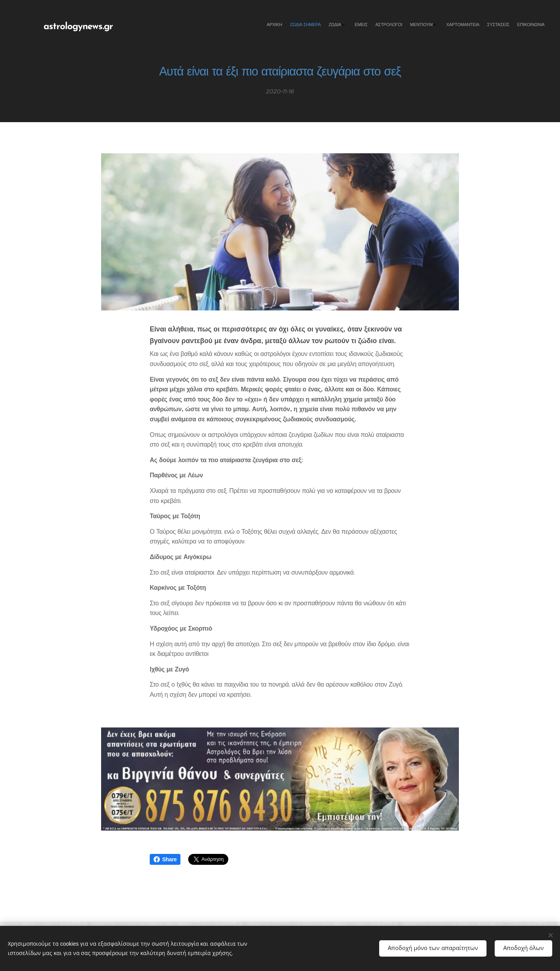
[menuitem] (472, 25)
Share (165, 859)
